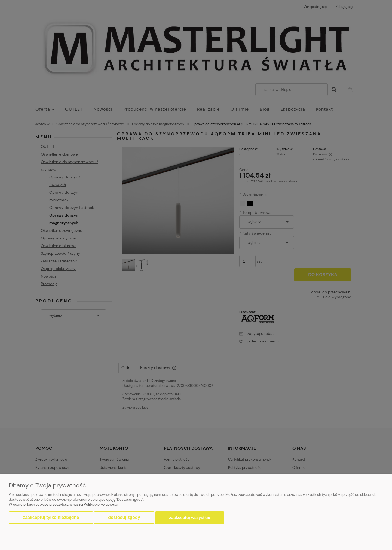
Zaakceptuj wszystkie (190, 517)
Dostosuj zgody (124, 517)
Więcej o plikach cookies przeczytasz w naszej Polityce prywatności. (64, 504)
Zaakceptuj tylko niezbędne (51, 517)
